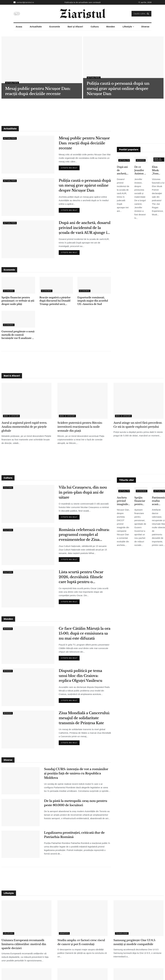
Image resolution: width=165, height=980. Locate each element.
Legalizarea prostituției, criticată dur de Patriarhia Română (74, 835)
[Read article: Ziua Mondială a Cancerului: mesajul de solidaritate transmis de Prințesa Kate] (28, 729)
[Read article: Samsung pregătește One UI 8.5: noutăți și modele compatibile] (139, 918)
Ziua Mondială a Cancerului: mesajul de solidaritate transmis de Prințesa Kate (84, 718)
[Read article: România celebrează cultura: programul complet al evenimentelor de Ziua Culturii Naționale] (28, 546)
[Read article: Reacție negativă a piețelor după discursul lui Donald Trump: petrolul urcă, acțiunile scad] (56, 285)
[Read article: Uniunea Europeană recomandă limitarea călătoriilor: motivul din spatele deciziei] (26, 918)
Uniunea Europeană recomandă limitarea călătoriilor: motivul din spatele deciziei (24, 944)
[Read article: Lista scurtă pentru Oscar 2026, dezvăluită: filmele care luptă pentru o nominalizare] (28, 588)
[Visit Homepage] (83, 14)
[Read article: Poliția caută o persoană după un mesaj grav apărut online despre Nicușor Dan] (28, 197)
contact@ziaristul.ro (24, 2)
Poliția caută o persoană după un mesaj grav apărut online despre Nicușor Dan (85, 185)
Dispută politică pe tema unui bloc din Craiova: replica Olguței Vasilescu (80, 676)
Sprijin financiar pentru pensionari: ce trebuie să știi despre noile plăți (18, 301)
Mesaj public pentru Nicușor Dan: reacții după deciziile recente (84, 143)
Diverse (145, 27)
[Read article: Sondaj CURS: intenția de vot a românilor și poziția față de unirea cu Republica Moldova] (21, 781)
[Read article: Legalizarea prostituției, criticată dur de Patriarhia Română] (21, 844)
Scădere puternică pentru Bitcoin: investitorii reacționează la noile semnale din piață (80, 427)
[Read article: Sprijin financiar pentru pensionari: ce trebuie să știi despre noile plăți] (18, 285)
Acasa (19, 27)
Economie (55, 27)
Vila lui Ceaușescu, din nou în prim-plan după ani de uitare (83, 492)
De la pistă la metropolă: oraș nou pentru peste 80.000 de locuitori (76, 803)
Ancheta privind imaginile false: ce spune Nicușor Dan (123, 501)
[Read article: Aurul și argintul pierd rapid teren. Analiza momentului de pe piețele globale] (26, 401)
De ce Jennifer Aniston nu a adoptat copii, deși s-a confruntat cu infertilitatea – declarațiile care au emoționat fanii (141, 170)
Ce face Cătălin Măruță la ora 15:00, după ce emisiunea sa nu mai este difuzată (85, 633)
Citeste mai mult (70, 167)
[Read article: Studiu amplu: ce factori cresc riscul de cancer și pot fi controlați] (82, 918)
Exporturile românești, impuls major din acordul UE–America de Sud (93, 301)
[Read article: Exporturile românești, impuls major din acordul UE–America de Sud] (94, 285)
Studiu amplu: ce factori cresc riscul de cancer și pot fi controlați (81, 942)
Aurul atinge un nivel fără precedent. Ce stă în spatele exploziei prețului (138, 425)
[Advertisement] (82, 112)
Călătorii (9, 933)
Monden (111, 27)
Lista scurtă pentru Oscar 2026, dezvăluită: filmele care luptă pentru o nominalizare (81, 577)
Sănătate (64, 933)
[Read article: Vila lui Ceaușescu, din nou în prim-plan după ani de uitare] (28, 504)
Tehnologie (122, 933)
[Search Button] (148, 14)
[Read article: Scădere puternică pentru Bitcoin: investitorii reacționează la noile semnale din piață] (82, 401)
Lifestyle (127, 27)
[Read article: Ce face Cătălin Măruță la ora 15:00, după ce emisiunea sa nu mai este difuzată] (28, 645)
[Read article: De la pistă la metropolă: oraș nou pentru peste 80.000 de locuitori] (21, 813)
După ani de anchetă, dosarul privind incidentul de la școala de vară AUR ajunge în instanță (85, 228)
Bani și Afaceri (75, 27)
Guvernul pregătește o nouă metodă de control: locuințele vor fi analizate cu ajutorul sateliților (18, 335)
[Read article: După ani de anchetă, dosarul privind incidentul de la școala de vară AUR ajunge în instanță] (28, 239)
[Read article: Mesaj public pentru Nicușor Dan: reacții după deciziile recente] (28, 155)
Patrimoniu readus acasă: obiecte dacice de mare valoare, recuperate (158, 501)
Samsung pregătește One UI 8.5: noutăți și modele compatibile (135, 942)
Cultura (95, 27)
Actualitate (36, 27)
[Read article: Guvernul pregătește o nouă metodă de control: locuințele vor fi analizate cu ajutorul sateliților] (18, 319)
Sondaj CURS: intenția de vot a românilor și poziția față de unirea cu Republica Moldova (76, 773)
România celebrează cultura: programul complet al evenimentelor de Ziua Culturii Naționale (84, 535)
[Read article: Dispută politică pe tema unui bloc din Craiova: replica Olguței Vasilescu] (28, 687)
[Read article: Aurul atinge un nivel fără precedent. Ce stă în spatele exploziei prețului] (139, 401)
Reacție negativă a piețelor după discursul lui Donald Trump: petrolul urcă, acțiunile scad (55, 301)
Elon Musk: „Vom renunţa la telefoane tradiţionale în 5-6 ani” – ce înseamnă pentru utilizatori (158, 170)
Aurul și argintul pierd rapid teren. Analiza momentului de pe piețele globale (24, 427)
